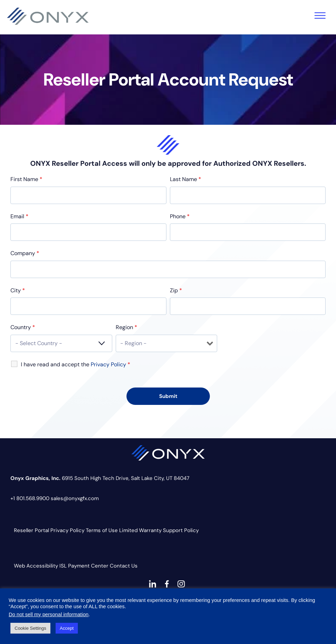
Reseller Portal (31, 530)
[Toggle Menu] (320, 15)
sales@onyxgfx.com (75, 498)
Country (23, 327)
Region (126, 327)
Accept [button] (67, 628)
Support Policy (181, 530)
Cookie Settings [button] (30, 628)
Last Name (186, 179)
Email (19, 216)
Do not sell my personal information (49, 614)
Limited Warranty (140, 530)
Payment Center (88, 566)
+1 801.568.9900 (30, 498)
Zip (176, 290)
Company (25, 253)
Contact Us (124, 566)
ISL (63, 566)
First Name (26, 179)
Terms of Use (102, 530)
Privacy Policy (67, 530)
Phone (180, 216)
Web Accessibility (36, 566)
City (18, 290)
